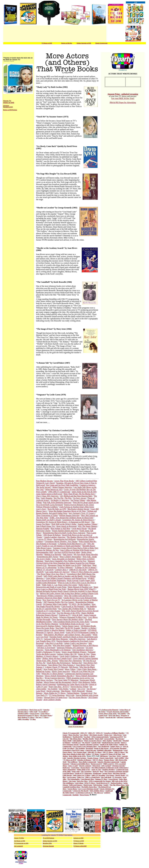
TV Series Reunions (57, 695)
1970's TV (99, 733)
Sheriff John (117, 741)
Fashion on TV (65, 615)
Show (65, 789)
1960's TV (92, 733)
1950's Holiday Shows (97, 791)
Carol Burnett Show (87, 779)
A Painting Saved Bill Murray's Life (72, 544)
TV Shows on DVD (47, 43)
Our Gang (72, 781)
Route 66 (96, 771)
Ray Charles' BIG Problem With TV (72, 609)
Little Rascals (67, 775)
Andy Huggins (47, 498)
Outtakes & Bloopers (84, 760)
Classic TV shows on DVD (9, 102)
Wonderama (97, 773)
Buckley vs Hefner (89, 628)
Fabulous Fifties (23, 714)
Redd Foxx (66, 768)
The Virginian (80, 748)
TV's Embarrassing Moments (108, 710)
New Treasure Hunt (80, 752)
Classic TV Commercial (71, 733)
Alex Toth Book (106, 777)
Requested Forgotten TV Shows (28, 715)
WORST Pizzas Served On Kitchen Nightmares (65, 579)
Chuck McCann (91, 750)
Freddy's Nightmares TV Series (48, 652)
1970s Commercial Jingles (100, 737)
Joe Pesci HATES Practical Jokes (67, 552)
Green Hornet (113, 779)
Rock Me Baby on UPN (57, 509)
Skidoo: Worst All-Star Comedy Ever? (57, 658)
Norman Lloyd (86, 693)
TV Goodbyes (43, 712)
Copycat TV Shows (45, 539)
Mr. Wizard (86, 743)
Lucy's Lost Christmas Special (88, 789)
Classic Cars (108, 735)
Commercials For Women (102, 781)
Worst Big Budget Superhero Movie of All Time (67, 511)
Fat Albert (71, 748)
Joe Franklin (53, 689)
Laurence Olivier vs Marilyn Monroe (50, 630)
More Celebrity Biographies (70, 557)
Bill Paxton (74, 667)
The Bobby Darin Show (89, 787)
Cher (127, 758)
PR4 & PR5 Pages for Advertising (123, 102)
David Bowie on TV (103, 783)
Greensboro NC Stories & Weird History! (78, 520)
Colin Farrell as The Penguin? (73, 606)
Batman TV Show (101, 779)
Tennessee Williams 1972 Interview (71, 648)
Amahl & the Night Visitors (109, 744)
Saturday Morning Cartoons (89, 744)
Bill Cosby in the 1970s (119, 781)
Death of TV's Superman (84, 773)
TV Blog (33, 719)
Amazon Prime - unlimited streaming (123, 94)
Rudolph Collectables (104, 750)
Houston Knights (43, 528)
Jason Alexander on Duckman (64, 559)
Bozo (102, 771)
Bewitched (89, 748)
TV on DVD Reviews (48, 838)
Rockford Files (78, 737)
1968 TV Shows (119, 752)
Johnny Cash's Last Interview (76, 643)
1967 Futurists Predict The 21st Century (59, 602)
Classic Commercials (101, 43)
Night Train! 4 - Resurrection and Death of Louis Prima (63, 586)
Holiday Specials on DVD (84, 43)
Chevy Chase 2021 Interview (47, 496)
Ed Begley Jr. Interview (60, 500)
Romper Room (109, 760)
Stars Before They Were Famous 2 (61, 665)
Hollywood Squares (76, 785)
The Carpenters (86, 771)
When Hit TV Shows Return (52, 674)
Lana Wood (41, 691)
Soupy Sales (76, 771)
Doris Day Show (82, 781)
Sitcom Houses (85, 768)
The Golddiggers (68, 783)
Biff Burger (104, 756)
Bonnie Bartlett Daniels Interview (65, 531)
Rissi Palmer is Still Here (60, 528)
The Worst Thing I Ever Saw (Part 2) (51, 574)
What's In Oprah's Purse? (93, 741)
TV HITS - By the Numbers (80, 604)
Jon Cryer (81, 689)
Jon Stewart (91, 689)
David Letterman (49, 684)
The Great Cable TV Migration (66, 680)
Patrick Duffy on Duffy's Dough (49, 520)
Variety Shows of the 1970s (108, 714)
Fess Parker (110, 775)
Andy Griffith (119, 758)
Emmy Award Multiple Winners (74, 652)
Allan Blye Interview (77, 639)
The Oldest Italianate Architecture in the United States (110, 768)
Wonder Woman (93, 758)
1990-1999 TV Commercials (59, 492)
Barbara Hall (77, 663)
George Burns (72, 789)
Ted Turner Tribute (78, 500)
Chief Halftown (78, 741)
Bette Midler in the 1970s (77, 756)
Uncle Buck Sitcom (79, 528)
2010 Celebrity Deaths (52, 700)
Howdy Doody (120, 775)
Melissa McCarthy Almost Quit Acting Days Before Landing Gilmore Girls (69, 593)
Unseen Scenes (35, 714)
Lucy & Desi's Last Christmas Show (85, 746)
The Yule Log (98, 793)
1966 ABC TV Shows (95, 752)
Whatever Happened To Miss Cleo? (73, 617)
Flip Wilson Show (76, 739)
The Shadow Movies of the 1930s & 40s (82, 537)
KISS (119, 756)
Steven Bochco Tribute (79, 687)
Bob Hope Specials (119, 773)
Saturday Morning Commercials (108, 762)
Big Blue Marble (88, 739)
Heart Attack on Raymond (66, 526)
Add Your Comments (124, 717)
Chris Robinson (84, 682)
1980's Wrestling (23, 719)
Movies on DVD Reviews (10, 110)
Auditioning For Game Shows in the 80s (72, 684)
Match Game (88, 785)
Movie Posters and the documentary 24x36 (60, 682)
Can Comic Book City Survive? (57, 572)
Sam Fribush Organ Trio (45, 526)
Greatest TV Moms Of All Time (111, 754)
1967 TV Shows (108, 752)
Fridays (88, 754)
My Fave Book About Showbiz (86, 554)
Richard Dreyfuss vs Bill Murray (85, 645)
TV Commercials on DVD (21, 843)
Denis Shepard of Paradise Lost (80, 587)
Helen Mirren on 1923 (54, 489)
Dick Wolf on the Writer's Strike (64, 524)
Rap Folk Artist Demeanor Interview (57, 502)
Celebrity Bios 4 (61, 570)
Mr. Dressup (120, 739)
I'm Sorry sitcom (79, 498)
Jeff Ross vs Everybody (46, 648)
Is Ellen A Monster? (66, 567)
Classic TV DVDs (19, 838)
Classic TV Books (78, 843)
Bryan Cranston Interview (55, 678)
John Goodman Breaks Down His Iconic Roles (71, 622)
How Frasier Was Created (53, 669)
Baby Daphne (107, 741)
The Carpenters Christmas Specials (116, 771)
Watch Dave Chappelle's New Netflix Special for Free (65, 561)
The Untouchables (74, 779)
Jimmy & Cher (84, 654)
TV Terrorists (117, 777)
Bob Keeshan (98, 785)
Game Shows (45, 714)
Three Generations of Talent (47, 515)
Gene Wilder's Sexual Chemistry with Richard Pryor (66, 578)
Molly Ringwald (78, 691)
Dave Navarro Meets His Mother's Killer (68, 619)
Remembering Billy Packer (48, 557)
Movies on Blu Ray (67, 43)
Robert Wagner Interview (62, 487)
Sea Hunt (87, 737)
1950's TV (84, 733)
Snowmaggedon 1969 (44, 552)
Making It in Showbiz (53, 554)
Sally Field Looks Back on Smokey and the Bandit (63, 576)
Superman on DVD (116, 737)
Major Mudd (67, 741)
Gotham (73, 689)
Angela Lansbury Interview (55, 537)
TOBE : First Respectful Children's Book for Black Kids (71, 518)
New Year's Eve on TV (51, 600)
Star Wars (112, 756)
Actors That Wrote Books (64, 481)
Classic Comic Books (106, 758)
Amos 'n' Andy (73, 766)
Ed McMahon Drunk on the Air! (72, 624)
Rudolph (75, 795)
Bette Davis (97, 766)
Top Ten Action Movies (78, 697)
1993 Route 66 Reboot (52, 535)
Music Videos (70, 669)
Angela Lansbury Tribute (87, 524)
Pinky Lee (81, 777)
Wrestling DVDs (47, 843)
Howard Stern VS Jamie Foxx (56, 697)
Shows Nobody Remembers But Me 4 (60, 676)
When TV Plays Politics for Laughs (85, 572)
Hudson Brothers (117, 783)
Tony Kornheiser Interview (83, 650)
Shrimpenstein (118, 750)
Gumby (106, 785)
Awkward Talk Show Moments (56, 639)
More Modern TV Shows (26, 717)
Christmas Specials (118, 766)
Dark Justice (68, 554)
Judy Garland (106, 766)
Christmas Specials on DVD (8, 106)
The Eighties (122, 714)
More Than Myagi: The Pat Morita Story (79, 494)
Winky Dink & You (83, 770)
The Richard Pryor (105, 787)
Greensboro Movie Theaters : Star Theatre (61, 541)
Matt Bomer (66, 691)
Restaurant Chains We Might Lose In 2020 (64, 565)
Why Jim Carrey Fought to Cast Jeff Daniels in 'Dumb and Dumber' (65, 545)
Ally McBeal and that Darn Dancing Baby (76, 496)
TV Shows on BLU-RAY (80, 846)
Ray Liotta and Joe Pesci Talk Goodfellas (62, 485)
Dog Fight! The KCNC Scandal (68, 628)
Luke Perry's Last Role (54, 643)
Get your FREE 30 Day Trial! (123, 98)
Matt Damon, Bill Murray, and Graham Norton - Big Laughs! (68, 635)
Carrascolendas (109, 739)
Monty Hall (99, 739)
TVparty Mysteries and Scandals (118, 712)
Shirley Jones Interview (61, 671)
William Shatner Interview (69, 515)
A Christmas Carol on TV (84, 793)
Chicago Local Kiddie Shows (80, 764)
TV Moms (95, 754)
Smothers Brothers (108, 770)
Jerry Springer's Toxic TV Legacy (82, 513)
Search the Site (111, 717)
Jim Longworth (19, 846)
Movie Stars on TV (36, 710)
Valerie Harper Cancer (71, 626)
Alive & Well (77, 615)
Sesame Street (107, 773)
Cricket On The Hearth (81, 791)
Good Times (75, 768)
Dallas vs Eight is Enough (76, 630)
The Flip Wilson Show (117, 785)
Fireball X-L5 (76, 743)
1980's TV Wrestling (98, 775)
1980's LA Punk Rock (92, 777)
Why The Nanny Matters (88, 526)
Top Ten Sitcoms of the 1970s (68, 613)
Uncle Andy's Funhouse (69, 656)
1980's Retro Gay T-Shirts (82, 775)
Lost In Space (71, 777)
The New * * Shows (42, 717)
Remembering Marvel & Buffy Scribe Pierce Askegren (64, 533)
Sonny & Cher (96, 770)
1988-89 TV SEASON (78, 570)
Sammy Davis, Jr (116, 746)
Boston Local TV (96, 764)
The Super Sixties (46, 715)
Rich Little (70, 695)
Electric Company (85, 766)
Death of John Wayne (101, 748)
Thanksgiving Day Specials (111, 743)
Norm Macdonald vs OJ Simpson (58, 650)
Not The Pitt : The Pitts (63, 498)
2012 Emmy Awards (96, 735)
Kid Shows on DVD (20, 841)
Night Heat (87, 565)
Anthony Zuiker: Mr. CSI (67, 654)
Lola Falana (79, 783)
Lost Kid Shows (23, 710)
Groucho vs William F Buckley (114, 733)
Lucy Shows (84, 735)
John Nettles (64, 689)
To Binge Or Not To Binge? (85, 567)
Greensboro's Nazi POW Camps (73, 750)
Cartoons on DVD (78, 838)
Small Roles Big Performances (59, 663)
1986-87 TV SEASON (45, 570)
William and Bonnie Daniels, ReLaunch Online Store (66, 512)
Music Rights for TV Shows (55, 693)
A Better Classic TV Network (56, 667)
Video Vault (33, 712)
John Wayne (118, 735)
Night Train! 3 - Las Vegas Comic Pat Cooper (59, 585)
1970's (91, 781)
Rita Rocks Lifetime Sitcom (78, 509)
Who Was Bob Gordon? (62, 645)
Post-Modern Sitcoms (44, 481)
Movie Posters (84, 795)
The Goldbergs (73, 762)
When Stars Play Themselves (70, 661)
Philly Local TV (109, 764)
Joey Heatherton (104, 746)
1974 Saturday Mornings (118, 748)
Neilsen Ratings (73, 693)
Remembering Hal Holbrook (65, 539)
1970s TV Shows (90, 783)
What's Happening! (69, 770)
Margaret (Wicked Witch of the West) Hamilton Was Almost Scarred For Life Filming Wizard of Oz (65, 563)
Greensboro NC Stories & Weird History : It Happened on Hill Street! (63, 522)
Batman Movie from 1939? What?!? (81, 589)
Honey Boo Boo (74, 735)
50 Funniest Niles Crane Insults (55, 604)
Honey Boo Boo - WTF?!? (59, 687)
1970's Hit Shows (114, 715)
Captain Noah (96, 743)
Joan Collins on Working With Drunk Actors (77, 550)
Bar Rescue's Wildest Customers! (50, 596)
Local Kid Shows (68, 773)
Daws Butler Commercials (87, 762)
